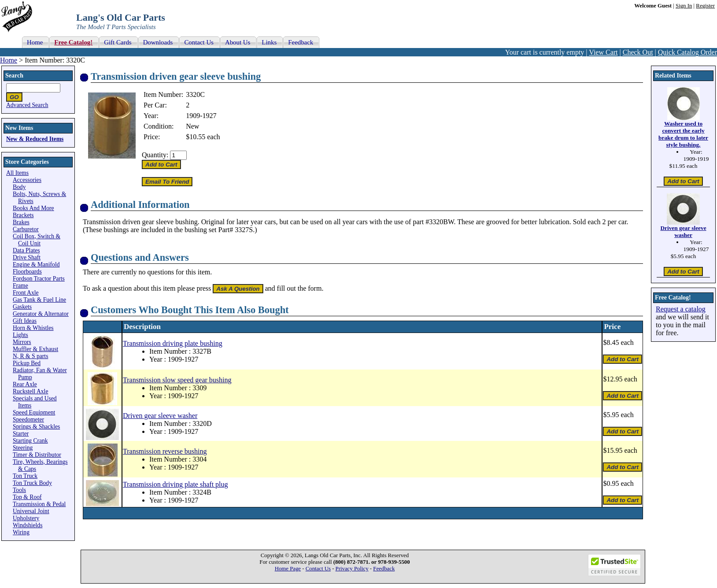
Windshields (28, 525)
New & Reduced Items (35, 139)
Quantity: (155, 155)
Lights (20, 335)
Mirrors (22, 342)
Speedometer (28, 420)
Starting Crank (30, 441)
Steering (23, 448)
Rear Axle (25, 384)
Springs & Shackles (36, 427)
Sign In (684, 6)
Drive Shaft (27, 257)
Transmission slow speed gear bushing (177, 380)
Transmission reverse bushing (165, 451)
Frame (20, 286)
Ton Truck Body (32, 483)
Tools (19, 490)
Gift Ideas (25, 321)
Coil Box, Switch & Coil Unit (37, 240)
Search (14, 76)
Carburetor (26, 229)
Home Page (288, 569)
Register (705, 6)
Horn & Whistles (33, 328)
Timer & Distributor (37, 455)
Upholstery (26, 518)
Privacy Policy (352, 569)
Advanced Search (27, 105)
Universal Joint (31, 511)
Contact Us (318, 569)
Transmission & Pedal (39, 504)
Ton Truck (25, 476)
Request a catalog (681, 309)
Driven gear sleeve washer (160, 416)
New (192, 126)
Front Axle (26, 293)
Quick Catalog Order (687, 52)
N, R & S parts (30, 356)
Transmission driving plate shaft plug (176, 484)
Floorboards (27, 272)
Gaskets (22, 307)
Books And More (33, 208)
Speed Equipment (34, 412)
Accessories (27, 180)
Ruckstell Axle (30, 391)
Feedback (384, 569)
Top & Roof (27, 497)
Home (9, 60)
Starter (21, 434)
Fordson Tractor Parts (39, 279)
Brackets (23, 215)
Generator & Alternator (41, 314)
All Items (17, 173)
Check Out (638, 52)
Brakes (21, 222)
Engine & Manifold (36, 264)
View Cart (603, 52)
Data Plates (26, 250)
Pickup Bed (27, 363)
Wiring (21, 532)
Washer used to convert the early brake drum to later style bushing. (683, 134)
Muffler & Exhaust (35, 349)
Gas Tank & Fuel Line (39, 300)
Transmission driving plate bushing (173, 343)
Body (19, 187)
